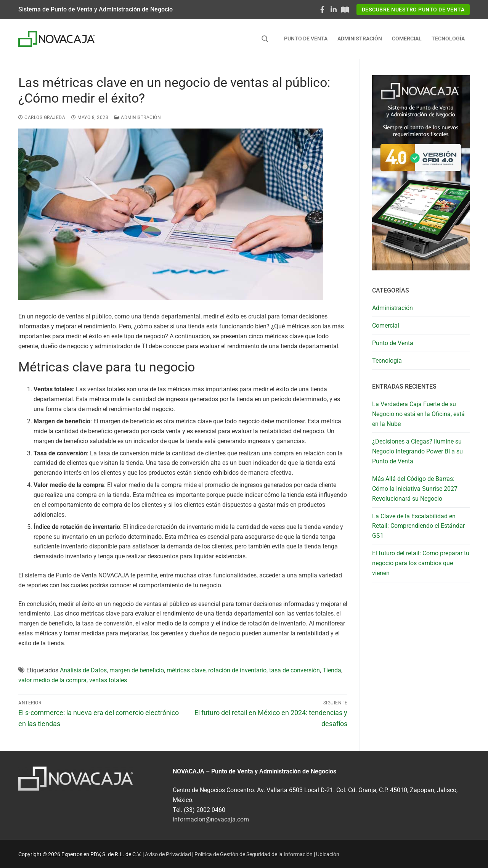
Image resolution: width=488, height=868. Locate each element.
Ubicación (328, 854)
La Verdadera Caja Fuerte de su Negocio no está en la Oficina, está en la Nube (418, 414)
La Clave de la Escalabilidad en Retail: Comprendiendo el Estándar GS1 (418, 526)
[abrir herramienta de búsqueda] (265, 39)
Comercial (386, 325)
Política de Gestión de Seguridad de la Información (254, 854)
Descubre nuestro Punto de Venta (413, 10)
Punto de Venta (393, 343)
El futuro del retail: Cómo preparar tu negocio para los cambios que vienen (421, 563)
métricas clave (186, 670)
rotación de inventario (237, 670)
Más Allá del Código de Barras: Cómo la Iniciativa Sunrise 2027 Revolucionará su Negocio (415, 489)
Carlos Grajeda (42, 117)
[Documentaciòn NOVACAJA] (345, 10)
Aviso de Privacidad (168, 854)
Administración (138, 117)
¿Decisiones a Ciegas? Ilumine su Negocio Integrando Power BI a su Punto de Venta (417, 451)
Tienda (332, 670)
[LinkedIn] (334, 10)
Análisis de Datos (83, 670)
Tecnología (387, 361)
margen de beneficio (137, 670)
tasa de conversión (295, 670)
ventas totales (108, 680)
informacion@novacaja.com (211, 819)
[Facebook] (323, 10)
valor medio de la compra (52, 680)
